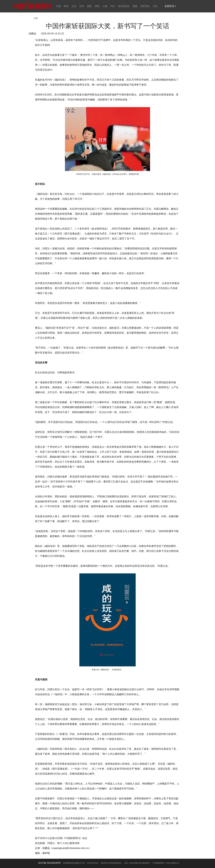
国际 (89, 6)
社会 (74, 6)
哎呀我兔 (145, 6)
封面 (58, 6)
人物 (105, 6)
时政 (66, 6)
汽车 (113, 6)
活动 (155, 6)
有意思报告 (124, 6)
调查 (97, 6)
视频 (135, 6)
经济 (82, 6)
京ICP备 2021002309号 (49, 863)
